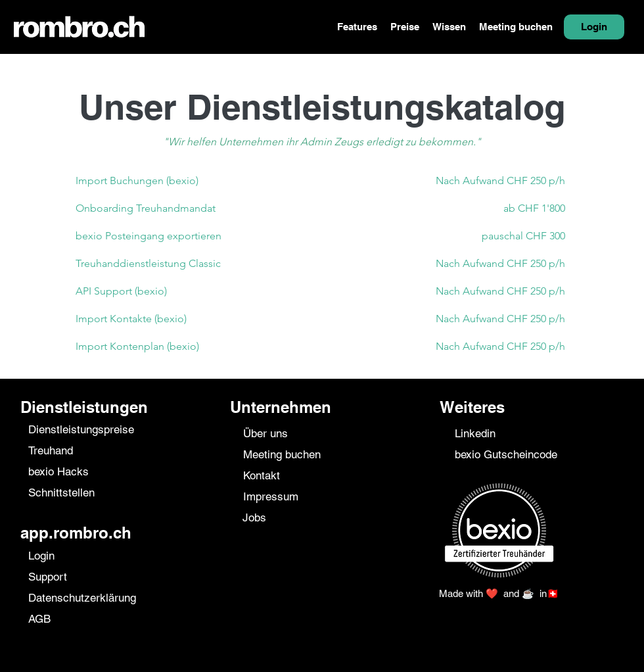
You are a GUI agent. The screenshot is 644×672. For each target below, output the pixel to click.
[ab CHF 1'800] (449, 208)
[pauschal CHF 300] (449, 236)
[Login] (594, 27)
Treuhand (51, 450)
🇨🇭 (553, 593)
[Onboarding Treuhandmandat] (191, 208)
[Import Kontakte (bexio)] (191, 319)
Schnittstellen (61, 492)
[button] (357, 27)
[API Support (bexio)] (191, 291)
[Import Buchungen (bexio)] (191, 181)
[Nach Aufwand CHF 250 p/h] (449, 181)
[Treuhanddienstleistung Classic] (191, 264)
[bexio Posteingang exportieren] (191, 236)
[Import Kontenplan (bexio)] (191, 347)
